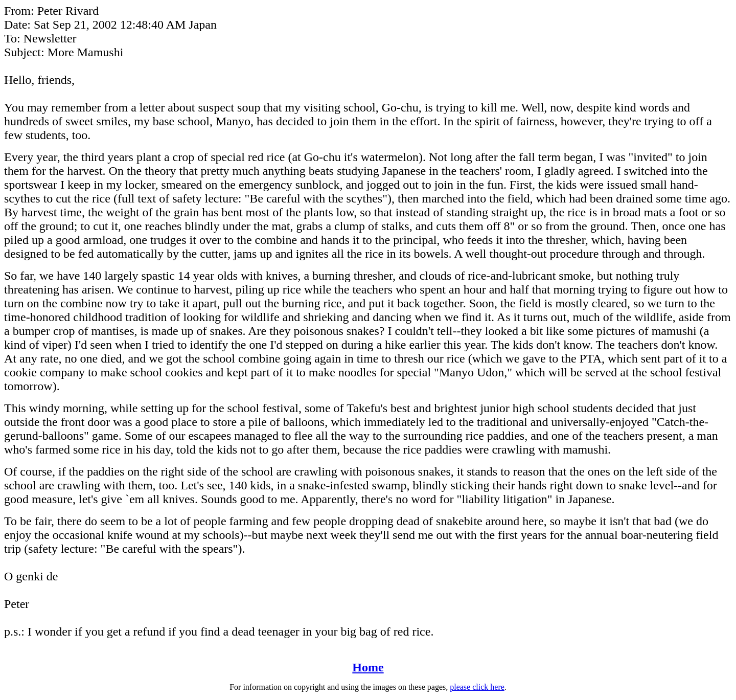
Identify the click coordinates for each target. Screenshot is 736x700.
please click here (477, 687)
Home (368, 667)
